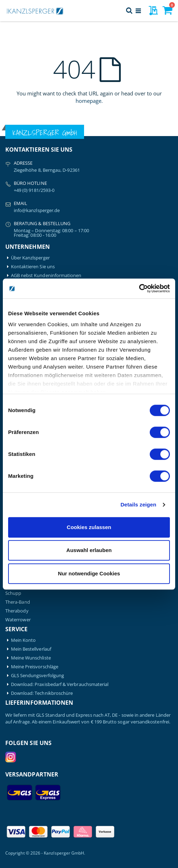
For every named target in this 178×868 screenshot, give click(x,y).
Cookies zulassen (89, 527)
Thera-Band (18, 602)
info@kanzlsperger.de (37, 210)
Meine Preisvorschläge (35, 667)
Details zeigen (138, 505)
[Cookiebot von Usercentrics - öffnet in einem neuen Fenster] (139, 288)
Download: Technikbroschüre (42, 693)
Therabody (17, 611)
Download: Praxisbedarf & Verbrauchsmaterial (60, 684)
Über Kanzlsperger (30, 258)
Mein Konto (23, 640)
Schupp (13, 593)
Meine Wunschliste (31, 658)
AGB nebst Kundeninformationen (46, 275)
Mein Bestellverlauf (31, 649)
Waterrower (18, 620)
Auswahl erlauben (89, 550)
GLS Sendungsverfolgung (37, 676)
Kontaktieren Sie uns (33, 267)
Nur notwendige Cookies (89, 573)
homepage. (89, 101)
